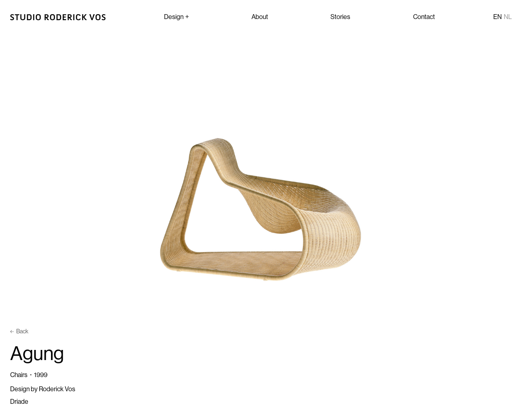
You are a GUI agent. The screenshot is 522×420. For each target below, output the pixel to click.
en (497, 17)
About (260, 17)
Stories (340, 17)
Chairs (19, 375)
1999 (41, 375)
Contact (424, 17)
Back (19, 331)
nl (508, 17)
